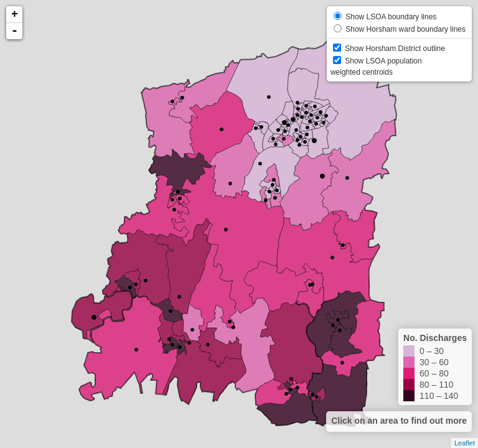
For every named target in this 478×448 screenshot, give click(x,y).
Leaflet (465, 443)
